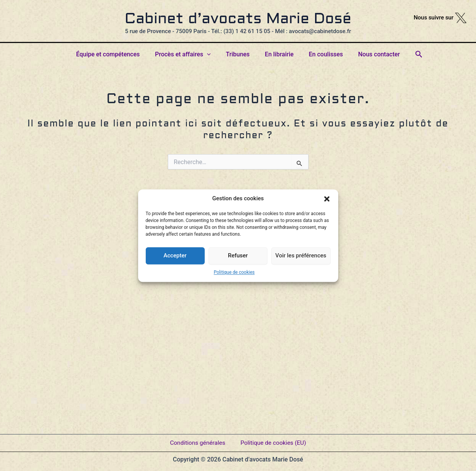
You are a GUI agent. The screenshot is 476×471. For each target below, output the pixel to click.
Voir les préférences (301, 255)
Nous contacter (371, 54)
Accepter (175, 255)
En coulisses (322, 54)
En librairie (278, 54)
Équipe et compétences (115, 54)
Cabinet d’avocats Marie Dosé (238, 19)
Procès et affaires (187, 54)
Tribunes (240, 54)
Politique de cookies (234, 272)
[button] (327, 199)
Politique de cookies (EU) (274, 440)
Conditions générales (197, 440)
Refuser (238, 255)
